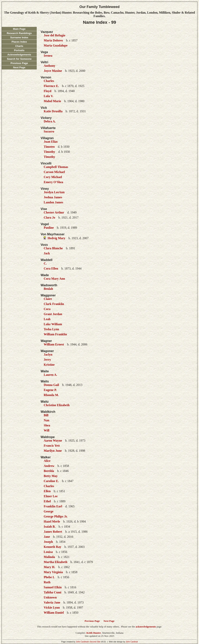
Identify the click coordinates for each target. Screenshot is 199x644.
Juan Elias (51, 142)
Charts (19, 46)
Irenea (48, 56)
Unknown (50, 597)
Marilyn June (53, 451)
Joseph (48, 542)
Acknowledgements (19, 55)
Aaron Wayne (53, 441)
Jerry (47, 360)
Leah (47, 319)
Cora (47, 309)
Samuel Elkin (53, 587)
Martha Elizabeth (55, 562)
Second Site (95, 642)
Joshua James (53, 197)
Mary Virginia (53, 572)
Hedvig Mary (56, 238)
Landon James (53, 202)
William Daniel (54, 613)
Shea (47, 425)
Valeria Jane (52, 602)
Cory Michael (53, 177)
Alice (47, 461)
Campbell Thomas (56, 167)
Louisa (48, 552)
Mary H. (49, 567)
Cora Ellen (51, 268)
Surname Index (19, 37)
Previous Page (19, 63)
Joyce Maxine (53, 71)
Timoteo (49, 147)
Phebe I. (49, 577)
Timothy (49, 152)
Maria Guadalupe (56, 45)
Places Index (19, 42)
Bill (46, 415)
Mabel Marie (52, 101)
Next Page (19, 67)
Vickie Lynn (52, 608)
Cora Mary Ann (54, 279)
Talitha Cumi (53, 592)
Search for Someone (19, 59)
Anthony (50, 66)
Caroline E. (51, 481)
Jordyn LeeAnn (54, 192)
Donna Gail (51, 385)
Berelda (49, 471)
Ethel (47, 501)
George (49, 511)
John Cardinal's (83, 642)
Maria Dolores (53, 40)
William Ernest (54, 344)
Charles (49, 81)
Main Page (19, 29)
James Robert (53, 532)
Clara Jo (49, 217)
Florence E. (51, 86)
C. (45, 263)
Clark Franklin (54, 304)
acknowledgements (146, 627)
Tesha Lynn (51, 329)
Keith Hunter (94, 633)
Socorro (49, 131)
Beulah (48, 289)
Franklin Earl (53, 506)
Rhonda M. (51, 395)
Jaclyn (48, 355)
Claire (48, 299)
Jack (47, 253)
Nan (46, 420)
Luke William (53, 324)
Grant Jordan (53, 314)
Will (47, 430)
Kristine (49, 365)
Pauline (49, 228)
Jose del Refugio (55, 35)
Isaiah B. (50, 527)
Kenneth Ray (52, 547)
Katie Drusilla (53, 111)
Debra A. (50, 121)
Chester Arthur (54, 212)
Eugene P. (50, 390)
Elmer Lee (51, 496)
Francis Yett (52, 446)
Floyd (48, 91)
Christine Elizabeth (57, 405)
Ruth (47, 582)
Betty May (51, 476)
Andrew (49, 466)
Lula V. (48, 96)
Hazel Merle (52, 521)
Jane (47, 537)
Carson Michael (54, 172)
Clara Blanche (53, 248)
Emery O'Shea (53, 182)
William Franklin (55, 334)
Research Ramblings (19, 33)
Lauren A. (50, 375)
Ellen (47, 491)
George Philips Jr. (56, 516)
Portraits (19, 50)
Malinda (49, 557)
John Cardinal (132, 642)
